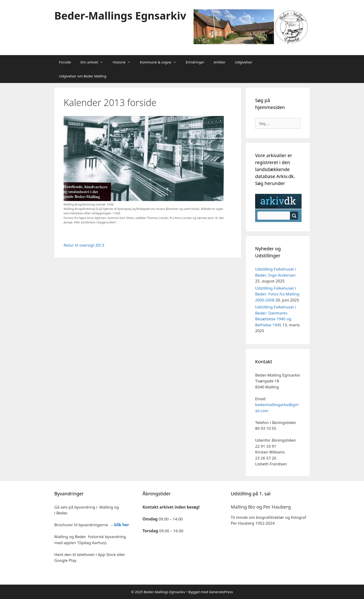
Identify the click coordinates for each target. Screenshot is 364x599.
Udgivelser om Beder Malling (83, 76)
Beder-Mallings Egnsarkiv (120, 15)
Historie (124, 62)
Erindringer (195, 62)
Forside (65, 62)
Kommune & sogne (161, 62)
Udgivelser (244, 62)
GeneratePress (221, 592)
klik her (121, 525)
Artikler (220, 62)
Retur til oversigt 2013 (84, 245)
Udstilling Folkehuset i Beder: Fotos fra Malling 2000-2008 (277, 294)
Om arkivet (94, 62)
